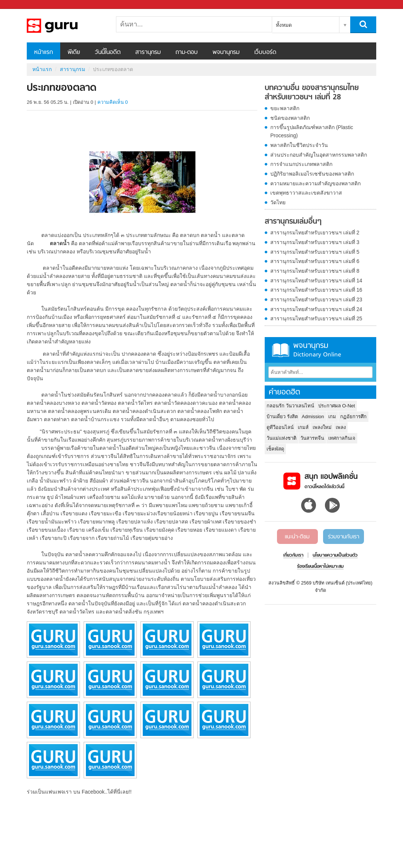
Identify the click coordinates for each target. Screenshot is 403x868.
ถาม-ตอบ (187, 52)
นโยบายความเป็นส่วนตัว (335, 555)
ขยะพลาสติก (285, 108)
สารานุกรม (148, 52)
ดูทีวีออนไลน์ (280, 427)
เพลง (341, 427)
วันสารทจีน (312, 438)
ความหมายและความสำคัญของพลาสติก (315, 183)
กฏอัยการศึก (353, 417)
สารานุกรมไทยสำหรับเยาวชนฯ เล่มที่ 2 (315, 233)
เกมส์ (303, 427)
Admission (313, 417)
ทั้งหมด (284, 25)
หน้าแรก (43, 52)
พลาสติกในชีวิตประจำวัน (299, 145)
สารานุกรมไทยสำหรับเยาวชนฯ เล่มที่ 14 (316, 281)
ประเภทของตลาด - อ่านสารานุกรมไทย (66, 26)
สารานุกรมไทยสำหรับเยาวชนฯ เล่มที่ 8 (315, 271)
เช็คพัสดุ (275, 449)
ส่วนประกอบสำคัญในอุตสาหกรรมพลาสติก (319, 155)
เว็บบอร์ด (265, 52)
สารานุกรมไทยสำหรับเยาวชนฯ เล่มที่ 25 (316, 318)
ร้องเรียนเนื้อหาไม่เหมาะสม (320, 567)
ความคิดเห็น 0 (113, 102)
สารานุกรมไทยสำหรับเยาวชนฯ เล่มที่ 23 (316, 300)
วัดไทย (278, 202)
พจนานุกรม (226, 52)
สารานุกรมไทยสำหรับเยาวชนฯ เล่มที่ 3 (315, 242)
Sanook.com (22, 5)
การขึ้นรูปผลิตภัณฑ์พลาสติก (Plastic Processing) (312, 131)
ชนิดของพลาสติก (290, 118)
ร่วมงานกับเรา (344, 537)
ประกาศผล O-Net (337, 406)
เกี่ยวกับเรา (293, 555)
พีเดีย (74, 52)
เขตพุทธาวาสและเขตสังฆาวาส (306, 193)
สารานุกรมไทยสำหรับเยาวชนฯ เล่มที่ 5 (315, 252)
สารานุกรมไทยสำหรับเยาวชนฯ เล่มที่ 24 (316, 309)
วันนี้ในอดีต (108, 52)
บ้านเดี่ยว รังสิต (282, 417)
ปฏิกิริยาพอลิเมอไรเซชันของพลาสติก (312, 174)
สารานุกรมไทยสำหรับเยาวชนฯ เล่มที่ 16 (316, 290)
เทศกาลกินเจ (342, 438)
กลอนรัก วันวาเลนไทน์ (290, 406)
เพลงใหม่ (322, 427)
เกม (332, 417)
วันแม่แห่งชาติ (281, 438)
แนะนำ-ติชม (297, 537)
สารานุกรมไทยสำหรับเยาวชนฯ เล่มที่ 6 (315, 261)
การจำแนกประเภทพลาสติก (301, 164)
